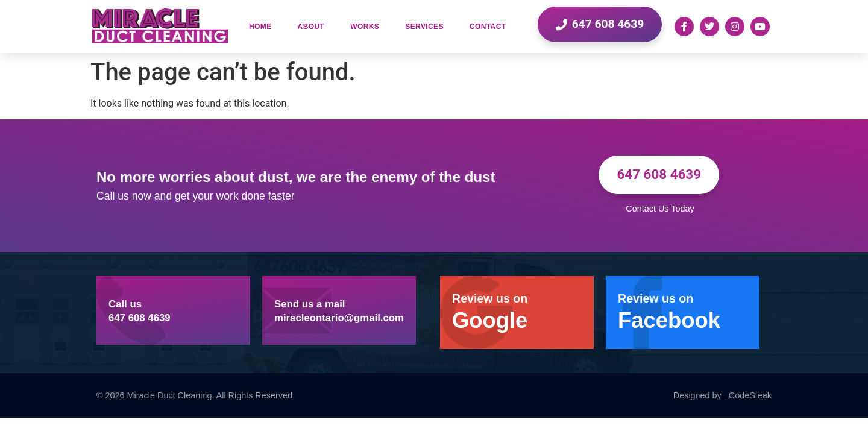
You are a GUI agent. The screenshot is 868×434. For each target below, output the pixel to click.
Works (365, 27)
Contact (488, 27)
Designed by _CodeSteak (722, 395)
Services (424, 27)
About (311, 27)
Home (260, 27)
